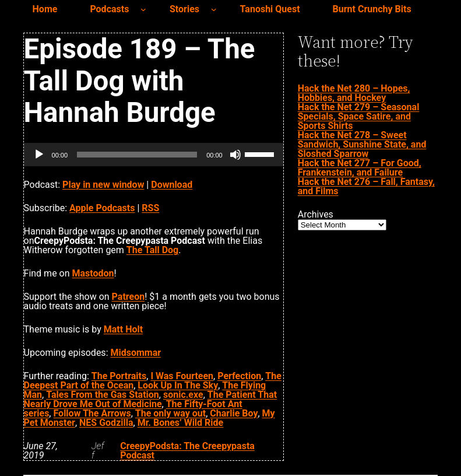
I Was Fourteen (182, 376)
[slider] (137, 155)
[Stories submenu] (214, 9)
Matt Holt (123, 329)
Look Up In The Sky (178, 385)
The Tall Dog (152, 250)
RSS (150, 208)
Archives (316, 215)
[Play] (39, 155)
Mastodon (93, 273)
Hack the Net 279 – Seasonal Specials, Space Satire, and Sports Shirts (359, 116)
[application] (154, 155)
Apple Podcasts (102, 208)
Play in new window (103, 185)
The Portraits (119, 376)
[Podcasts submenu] (143, 9)
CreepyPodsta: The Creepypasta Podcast (187, 451)
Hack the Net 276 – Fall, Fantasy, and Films (366, 186)
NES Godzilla (106, 423)
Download (172, 185)
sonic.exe (183, 395)
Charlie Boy (234, 413)
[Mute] (235, 155)
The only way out (170, 413)
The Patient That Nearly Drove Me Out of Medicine (151, 399)
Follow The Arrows (92, 413)
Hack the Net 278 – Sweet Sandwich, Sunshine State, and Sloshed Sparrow (362, 144)
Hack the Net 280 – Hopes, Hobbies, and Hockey (354, 93)
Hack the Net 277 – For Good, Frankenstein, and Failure (360, 168)
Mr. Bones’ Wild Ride (181, 423)
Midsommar (136, 353)
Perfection (239, 376)
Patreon (129, 297)
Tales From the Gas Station (103, 395)
